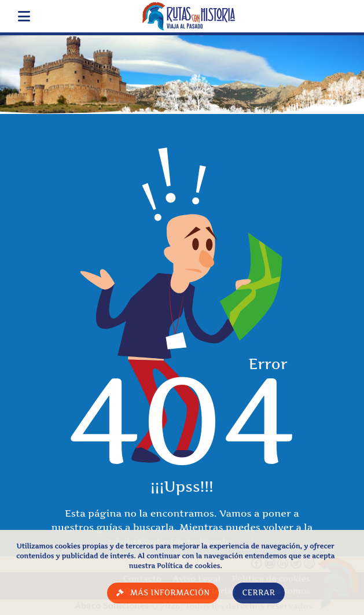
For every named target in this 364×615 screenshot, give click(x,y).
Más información (170, 593)
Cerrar (258, 593)
